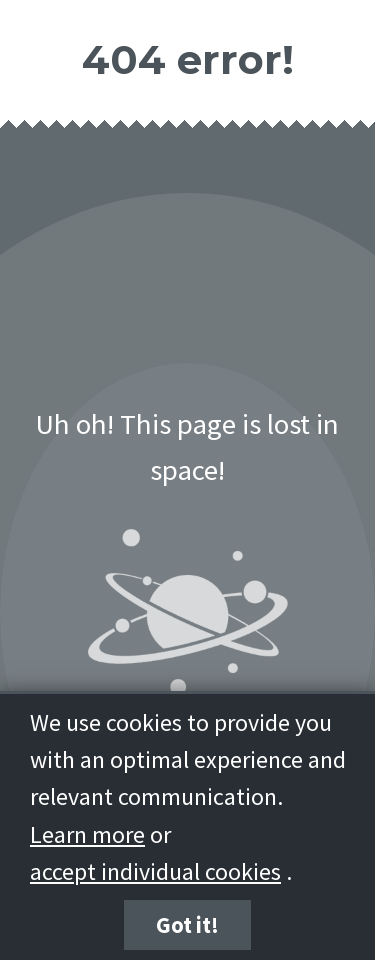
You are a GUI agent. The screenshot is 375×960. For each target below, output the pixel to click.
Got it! (187, 925)
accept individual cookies (155, 871)
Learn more (87, 834)
